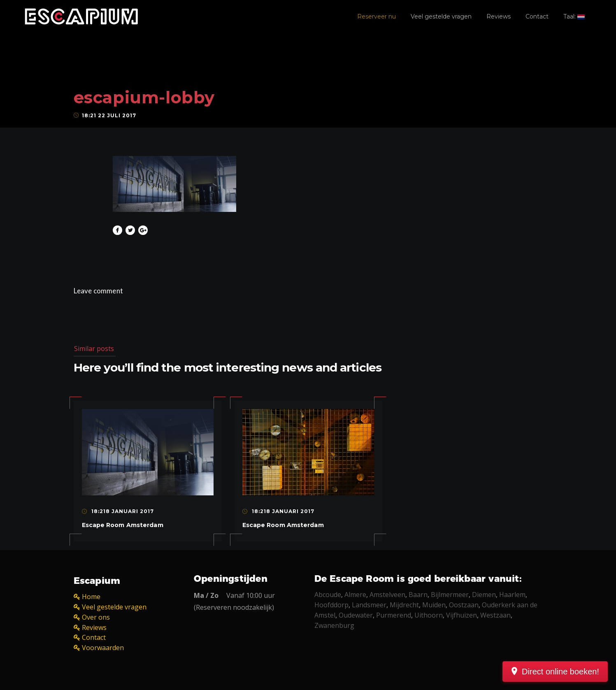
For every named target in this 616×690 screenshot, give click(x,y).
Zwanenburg (334, 625)
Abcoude (328, 595)
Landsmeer (369, 605)
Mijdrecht (404, 605)
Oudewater (356, 615)
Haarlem (512, 595)
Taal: (574, 16)
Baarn (418, 595)
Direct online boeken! (560, 671)
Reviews (499, 16)
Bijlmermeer (450, 595)
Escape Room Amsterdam (123, 525)
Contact (537, 16)
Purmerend (394, 615)
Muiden (434, 605)
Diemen (484, 595)
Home (91, 597)
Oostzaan (464, 605)
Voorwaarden (103, 648)
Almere (355, 595)
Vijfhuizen (461, 615)
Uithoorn (429, 615)
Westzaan (495, 615)
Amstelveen (387, 595)
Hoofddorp (331, 605)
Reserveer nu (377, 16)
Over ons (96, 617)
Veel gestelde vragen (441, 16)
